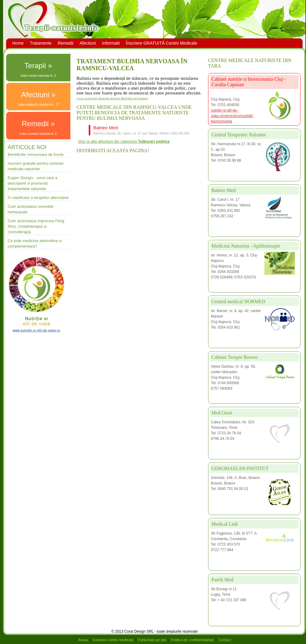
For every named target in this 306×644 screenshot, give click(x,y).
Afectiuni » (38, 95)
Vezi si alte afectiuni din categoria (124, 141)
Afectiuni (88, 43)
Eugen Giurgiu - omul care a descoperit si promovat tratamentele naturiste (33, 183)
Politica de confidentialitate (192, 640)
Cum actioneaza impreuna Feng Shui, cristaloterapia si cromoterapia (36, 226)
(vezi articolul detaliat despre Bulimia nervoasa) (112, 98)
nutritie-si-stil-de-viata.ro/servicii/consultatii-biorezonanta (232, 116)
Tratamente (41, 43)
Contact (224, 640)
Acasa (83, 640)
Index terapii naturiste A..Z (38, 76)
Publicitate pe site (152, 640)
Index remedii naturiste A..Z (38, 134)
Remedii (65, 43)
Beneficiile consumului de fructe (36, 155)
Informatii (111, 43)
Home (18, 43)
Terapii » (38, 66)
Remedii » (38, 124)
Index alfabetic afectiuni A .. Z (38, 105)
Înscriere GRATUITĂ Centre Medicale (161, 43)
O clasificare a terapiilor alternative (38, 198)
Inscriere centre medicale (113, 640)
